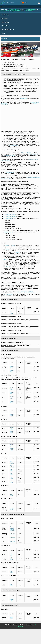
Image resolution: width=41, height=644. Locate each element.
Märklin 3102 (12, 398)
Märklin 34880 (12, 415)
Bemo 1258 (11, 618)
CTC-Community (29, 11)
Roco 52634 (11, 495)
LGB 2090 (12, 534)
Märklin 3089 (12, 389)
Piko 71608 (11, 313)
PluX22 (7, 246)
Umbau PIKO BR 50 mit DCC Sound (26, 292)
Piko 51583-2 (12, 462)
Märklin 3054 (12, 367)
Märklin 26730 (12, 509)
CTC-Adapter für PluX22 (9, 155)
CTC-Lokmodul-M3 (33, 154)
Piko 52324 (11, 478)
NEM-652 (8, 267)
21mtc (14, 246)
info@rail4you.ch (30, 9)
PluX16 (7, 249)
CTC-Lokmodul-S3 (13, 146)
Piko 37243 (11, 555)
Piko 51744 (11, 470)
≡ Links (3, 33)
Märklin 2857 (12, 402)
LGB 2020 (12, 542)
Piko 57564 (11, 474)
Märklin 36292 (12, 445)
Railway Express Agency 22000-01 (12, 529)
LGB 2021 (12, 538)
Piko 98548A (12, 466)
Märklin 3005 (12, 371)
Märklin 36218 (12, 428)
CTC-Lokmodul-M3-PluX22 (10, 217)
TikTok (7, 11)
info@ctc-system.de (14, 9)
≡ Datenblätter (5, 26)
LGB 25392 (11, 572)
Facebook (18, 11)
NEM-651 (6, 260)
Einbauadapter (23, 98)
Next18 (17, 252)
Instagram (12, 11)
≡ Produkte (4, 18)
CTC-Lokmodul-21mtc (9, 215)
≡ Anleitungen (5, 22)
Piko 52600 (11, 482)
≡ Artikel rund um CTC (8, 30)
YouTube (3, 11)
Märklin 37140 (12, 432)
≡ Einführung (5, 15)
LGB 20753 (11, 559)
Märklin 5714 (12, 600)
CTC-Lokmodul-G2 (26, 153)
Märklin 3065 (12, 393)
